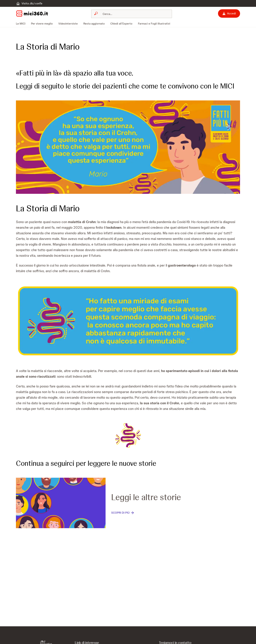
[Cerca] (134, 14)
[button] (128, 147)
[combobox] (132, 14)
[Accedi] (229, 13)
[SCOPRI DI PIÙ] (123, 513)
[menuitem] (22, 24)
